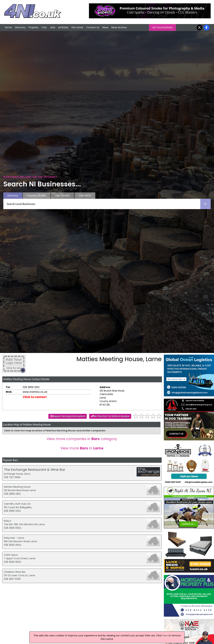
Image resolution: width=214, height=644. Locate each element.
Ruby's (8, 521)
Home (8, 27)
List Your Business (162, 27)
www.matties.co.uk (35, 392)
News (105, 27)
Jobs (52, 27)
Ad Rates (63, 27)
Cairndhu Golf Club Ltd (17, 504)
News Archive (119, 27)
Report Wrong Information (69, 416)
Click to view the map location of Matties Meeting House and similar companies (55, 431)
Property (34, 27)
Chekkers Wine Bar (15, 572)
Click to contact (35, 397)
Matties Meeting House (17, 487)
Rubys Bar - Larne (14, 538)
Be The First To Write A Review (111, 416)
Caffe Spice (11, 555)
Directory (20, 27)
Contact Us (93, 27)
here (165, 635)
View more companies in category (82, 439)
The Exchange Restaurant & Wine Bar (35, 470)
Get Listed (77, 27)
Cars (44, 27)
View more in (82, 448)
